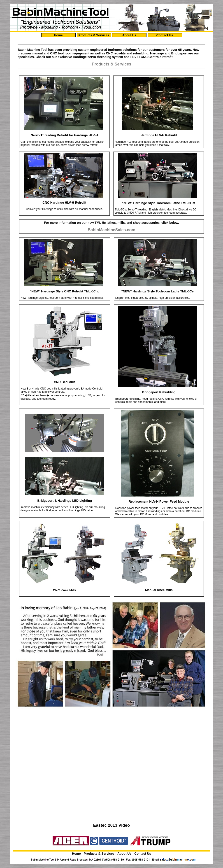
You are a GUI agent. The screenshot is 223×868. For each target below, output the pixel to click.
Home (58, 35)
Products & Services (94, 35)
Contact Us (165, 35)
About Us (129, 35)
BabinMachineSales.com (111, 230)
